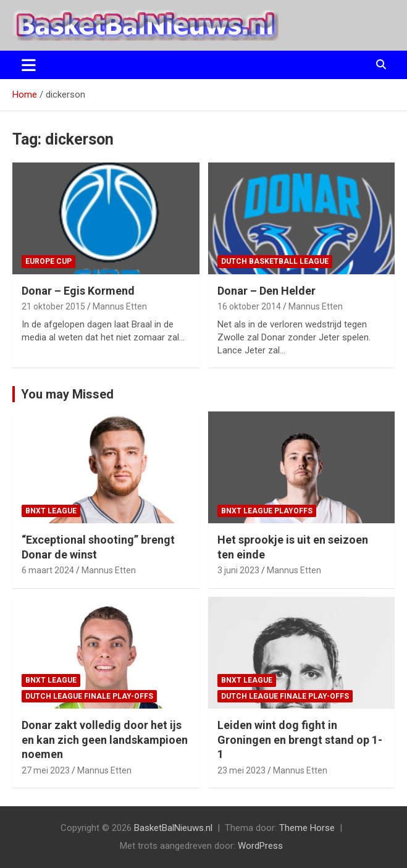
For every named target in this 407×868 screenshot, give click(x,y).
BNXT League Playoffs (267, 511)
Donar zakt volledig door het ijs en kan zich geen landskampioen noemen (105, 739)
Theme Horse (307, 828)
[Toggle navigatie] (29, 65)
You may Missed (67, 394)
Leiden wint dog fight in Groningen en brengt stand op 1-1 (300, 739)
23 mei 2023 (241, 770)
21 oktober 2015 (53, 306)
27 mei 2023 (46, 770)
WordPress (260, 846)
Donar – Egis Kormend (78, 291)
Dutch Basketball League (275, 261)
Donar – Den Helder (266, 291)
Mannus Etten (120, 306)
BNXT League (51, 511)
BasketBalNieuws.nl (173, 828)
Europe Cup (48, 261)
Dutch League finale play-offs (89, 696)
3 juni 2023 (238, 570)
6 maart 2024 (48, 570)
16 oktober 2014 (249, 306)
